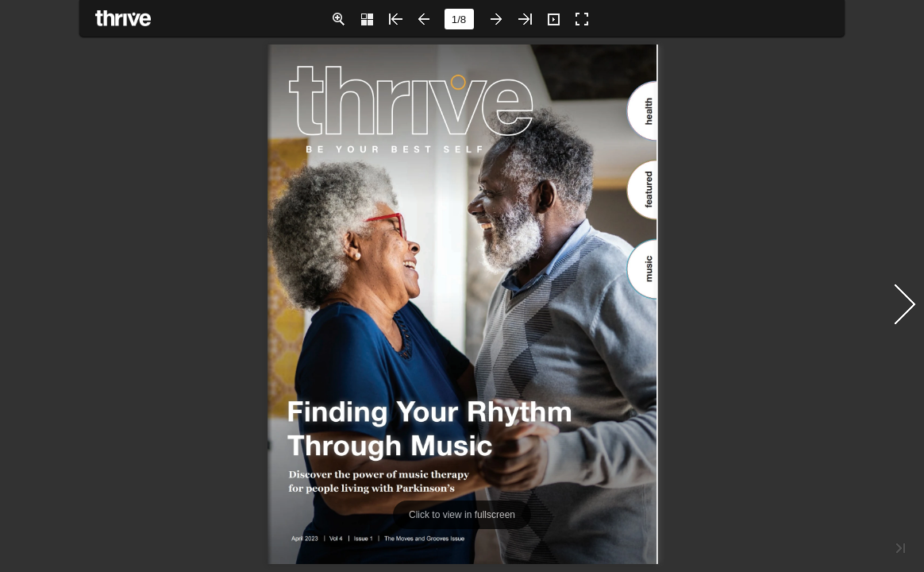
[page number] (459, 19)
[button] (338, 19)
